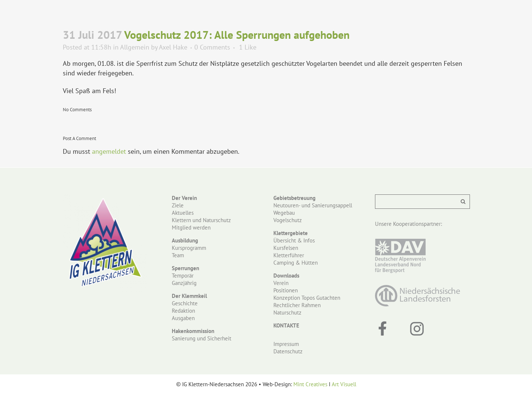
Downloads (286, 276)
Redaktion (183, 311)
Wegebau (284, 213)
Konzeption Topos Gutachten (307, 298)
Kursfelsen (286, 248)
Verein (281, 283)
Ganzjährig (184, 283)
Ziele (178, 205)
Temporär (183, 276)
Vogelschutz (288, 220)
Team (178, 255)
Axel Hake (173, 47)
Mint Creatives (310, 384)
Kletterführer (289, 255)
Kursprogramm (189, 248)
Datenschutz (288, 351)
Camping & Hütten (296, 263)
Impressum (286, 344)
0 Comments (212, 47)
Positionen (286, 290)
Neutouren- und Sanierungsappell (313, 205)
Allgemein (135, 47)
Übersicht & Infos (294, 240)
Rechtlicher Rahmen (297, 305)
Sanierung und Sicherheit (202, 338)
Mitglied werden (191, 227)
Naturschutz (287, 313)
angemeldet (109, 151)
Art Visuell (344, 384)
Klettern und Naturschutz (201, 220)
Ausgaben (183, 318)
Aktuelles (183, 213)
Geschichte (185, 303)
